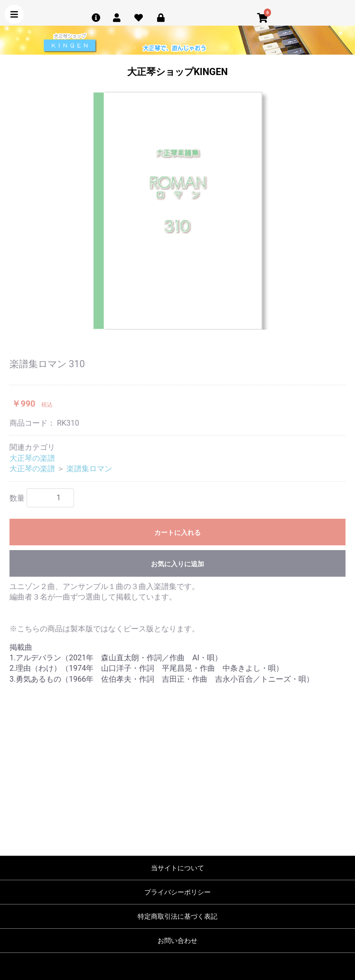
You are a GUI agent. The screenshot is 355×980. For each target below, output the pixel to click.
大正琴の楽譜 (32, 458)
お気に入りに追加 (177, 564)
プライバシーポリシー (177, 892)
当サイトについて (177, 868)
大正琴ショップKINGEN (177, 72)
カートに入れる (177, 533)
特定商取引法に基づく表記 (177, 916)
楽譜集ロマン (89, 469)
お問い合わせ (177, 941)
